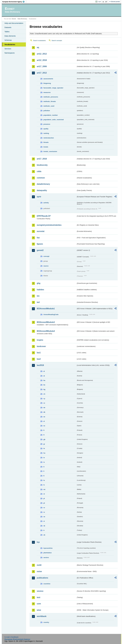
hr (44, 448)
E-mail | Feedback (12, 637)
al (44, 371)
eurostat (41, 231)
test (38, 597)
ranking (46, 133)
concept (46, 256)
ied (38, 302)
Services (8, 49)
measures (47, 92)
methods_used (49, 106)
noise (39, 571)
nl (44, 494)
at (44, 376)
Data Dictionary (22, 19)
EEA (14, 2)
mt (44, 489)
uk (44, 535)
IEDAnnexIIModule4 (46, 331)
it (44, 467)
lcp (38, 542)
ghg (38, 283)
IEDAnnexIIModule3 (46, 322)
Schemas (8, 40)
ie (44, 458)
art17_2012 (42, 73)
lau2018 (40, 365)
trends (46, 147)
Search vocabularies (39, 41)
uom (39, 604)
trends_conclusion (50, 151)
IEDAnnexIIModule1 (46, 309)
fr (44, 435)
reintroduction (49, 138)
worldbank (42, 616)
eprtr (39, 197)
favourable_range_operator (53, 88)
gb (44, 439)
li (44, 471)
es (44, 426)
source (46, 266)
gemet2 (40, 250)
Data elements (10, 36)
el (44, 421)
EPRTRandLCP (44, 216)
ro (44, 508)
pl (44, 498)
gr (44, 444)
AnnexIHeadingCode (51, 314)
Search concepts (57, 41)
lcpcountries (48, 548)
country (46, 622)
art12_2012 (42, 54)
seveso (40, 591)
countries (47, 584)
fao (38, 238)
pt (44, 503)
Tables (7, 32)
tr (44, 530)
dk (44, 412)
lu (44, 480)
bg (44, 389)
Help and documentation (14, 23)
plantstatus (47, 553)
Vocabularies (10, 44)
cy (44, 399)
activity (46, 203)
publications (42, 578)
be (44, 385)
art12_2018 (42, 60)
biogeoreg (47, 83)
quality (46, 129)
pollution (47, 111)
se (44, 517)
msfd (39, 565)
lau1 (39, 353)
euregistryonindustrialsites (49, 225)
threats (46, 142)
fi (44, 430)
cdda (39, 171)
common (41, 178)
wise (39, 610)
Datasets (8, 27)
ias (38, 296)
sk (44, 526)
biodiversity (42, 165)
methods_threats (50, 101)
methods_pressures (51, 97)
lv (44, 485)
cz (44, 403)
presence (47, 124)
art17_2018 (42, 159)
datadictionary (43, 184)
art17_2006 (42, 66)
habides (40, 290)
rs (44, 512)
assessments (48, 79)
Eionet (14, 19)
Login (99, 2)
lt (44, 476)
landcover (41, 346)
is (44, 462)
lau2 (39, 359)
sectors (46, 557)
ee (44, 417)
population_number (51, 115)
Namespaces (9, 53)
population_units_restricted (54, 120)
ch (44, 394)
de (44, 408)
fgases (40, 244)
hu (44, 453)
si (44, 521)
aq (38, 47)
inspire (40, 340)
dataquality (42, 190)
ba (44, 380)
